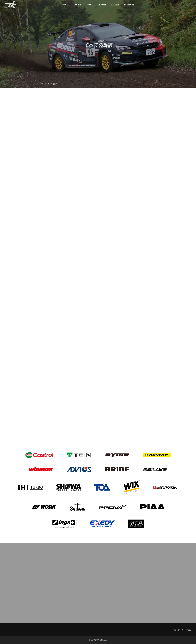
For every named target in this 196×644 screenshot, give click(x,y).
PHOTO (90, 5)
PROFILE (66, 5)
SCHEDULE (129, 5)
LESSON (115, 5)
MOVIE (78, 5)
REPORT (102, 5)
